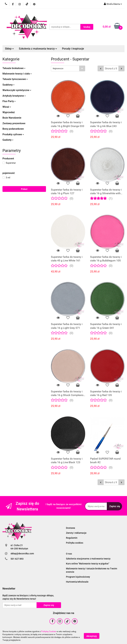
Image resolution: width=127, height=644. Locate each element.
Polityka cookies (75, 543)
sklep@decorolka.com (22, 554)
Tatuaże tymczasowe (15, 79)
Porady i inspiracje (73, 49)
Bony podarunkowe (13, 129)
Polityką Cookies (49, 631)
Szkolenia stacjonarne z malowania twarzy (88, 559)
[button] (9, 589)
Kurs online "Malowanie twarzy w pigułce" (88, 564)
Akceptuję (92, 636)
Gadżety (8, 140)
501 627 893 (17, 559)
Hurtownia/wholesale (77, 582)
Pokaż (24, 189)
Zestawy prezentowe (14, 123)
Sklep (9, 49)
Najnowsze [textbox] (58, 68)
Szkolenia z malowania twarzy (38, 49)
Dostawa (71, 528)
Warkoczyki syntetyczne (17, 90)
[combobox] (68, 68)
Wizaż (7, 107)
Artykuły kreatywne (14, 96)
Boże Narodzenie (12, 118)
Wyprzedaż (9, 112)
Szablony (9, 85)
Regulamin (72, 538)
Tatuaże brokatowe (14, 68)
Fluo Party (9, 101)
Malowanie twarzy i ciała (17, 74)
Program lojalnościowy (78, 577)
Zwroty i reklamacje (76, 533)
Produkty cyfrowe (13, 134)
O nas (69, 554)
